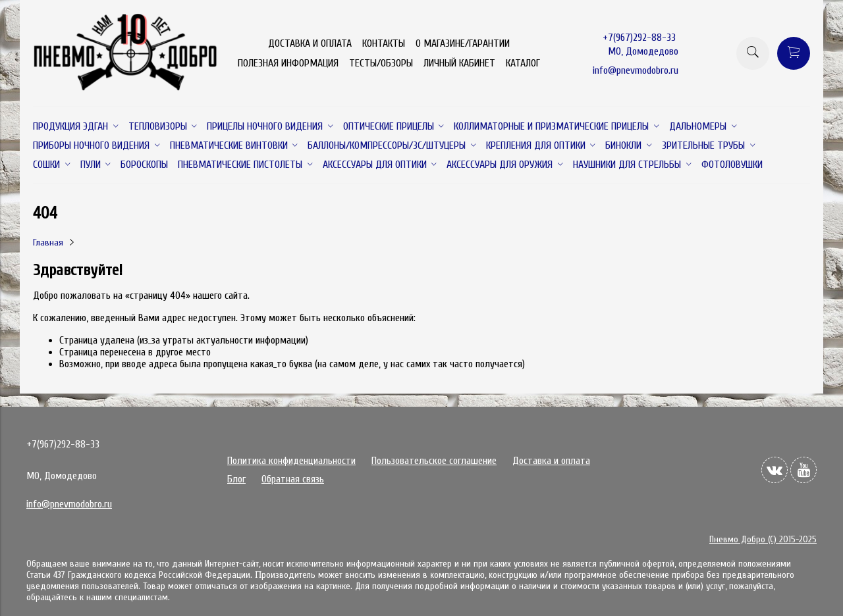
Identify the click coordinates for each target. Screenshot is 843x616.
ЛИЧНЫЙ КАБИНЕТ (459, 63)
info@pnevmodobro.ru (636, 70)
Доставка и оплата (551, 461)
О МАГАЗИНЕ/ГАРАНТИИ (463, 43)
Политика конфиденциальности (291, 461)
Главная (48, 243)
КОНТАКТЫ (384, 43)
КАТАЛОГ (523, 63)
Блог (236, 479)
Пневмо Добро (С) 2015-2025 (763, 539)
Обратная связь (293, 479)
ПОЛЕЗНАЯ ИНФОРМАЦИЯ (288, 63)
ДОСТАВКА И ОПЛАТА (310, 43)
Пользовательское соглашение (434, 461)
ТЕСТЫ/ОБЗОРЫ (381, 63)
